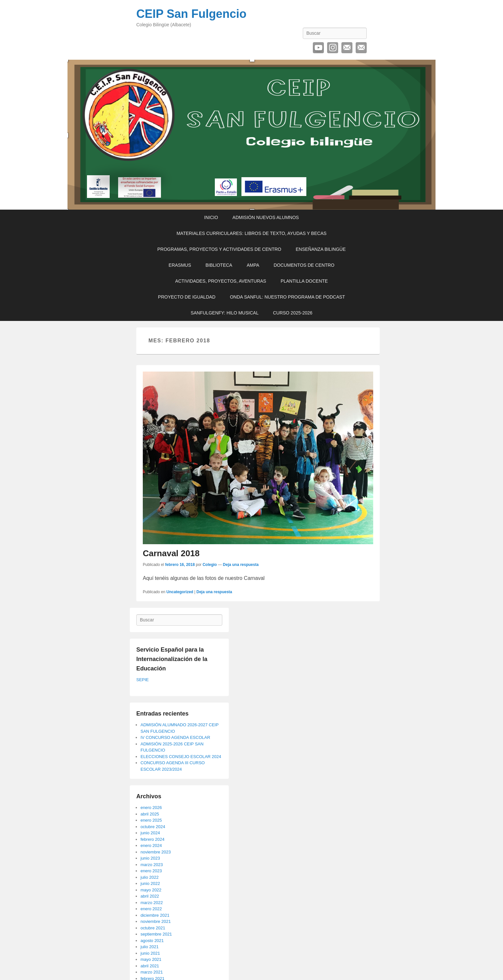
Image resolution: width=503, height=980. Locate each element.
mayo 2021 (151, 959)
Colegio (210, 565)
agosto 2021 (152, 941)
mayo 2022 (151, 890)
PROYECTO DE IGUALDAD (187, 297)
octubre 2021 (153, 928)
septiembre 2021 (156, 934)
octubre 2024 (153, 827)
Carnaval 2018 (171, 553)
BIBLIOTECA (219, 265)
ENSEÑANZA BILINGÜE (321, 249)
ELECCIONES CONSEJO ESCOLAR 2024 (181, 757)
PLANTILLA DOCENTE (304, 281)
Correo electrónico (347, 48)
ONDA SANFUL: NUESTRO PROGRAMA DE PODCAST (287, 297)
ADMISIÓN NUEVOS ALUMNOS (266, 217)
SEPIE (142, 680)
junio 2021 (150, 953)
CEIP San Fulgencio (191, 14)
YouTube (318, 48)
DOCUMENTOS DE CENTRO (304, 265)
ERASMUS (180, 265)
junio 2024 (150, 833)
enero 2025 (151, 820)
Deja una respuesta (241, 565)
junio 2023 (150, 858)
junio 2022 (150, 883)
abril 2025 (150, 814)
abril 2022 (150, 896)
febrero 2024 (153, 839)
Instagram (333, 48)
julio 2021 (150, 947)
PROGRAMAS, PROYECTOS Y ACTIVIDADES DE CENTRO (219, 249)
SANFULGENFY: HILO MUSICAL (224, 313)
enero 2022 (151, 909)
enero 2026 (151, 808)
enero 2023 (151, 871)
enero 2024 (151, 845)
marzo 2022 (152, 903)
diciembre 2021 (155, 915)
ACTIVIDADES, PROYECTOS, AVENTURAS (221, 281)
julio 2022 (150, 877)
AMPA (253, 265)
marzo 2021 (152, 972)
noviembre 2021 (156, 921)
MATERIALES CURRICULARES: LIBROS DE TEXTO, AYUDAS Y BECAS (251, 233)
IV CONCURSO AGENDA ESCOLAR (175, 737)
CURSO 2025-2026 (293, 313)
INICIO (211, 217)
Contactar (361, 48)
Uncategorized (180, 592)
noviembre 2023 (156, 852)
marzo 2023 (152, 865)
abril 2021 (150, 966)
